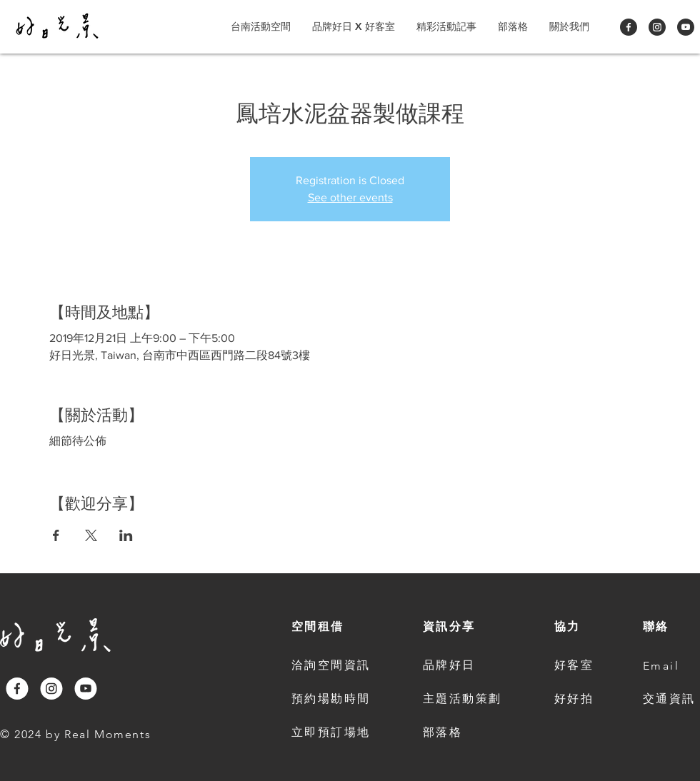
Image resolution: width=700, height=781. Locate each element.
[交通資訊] (671, 700)
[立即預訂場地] (334, 733)
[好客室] (576, 666)
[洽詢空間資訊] (334, 666)
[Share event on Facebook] (56, 535)
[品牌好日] (466, 666)
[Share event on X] (91, 535)
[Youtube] (686, 27)
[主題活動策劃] (466, 700)
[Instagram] (657, 27)
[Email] (664, 666)
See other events (350, 197)
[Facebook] (629, 27)
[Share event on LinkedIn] (126, 535)
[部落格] (466, 733)
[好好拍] (576, 700)
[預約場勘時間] (334, 700)
